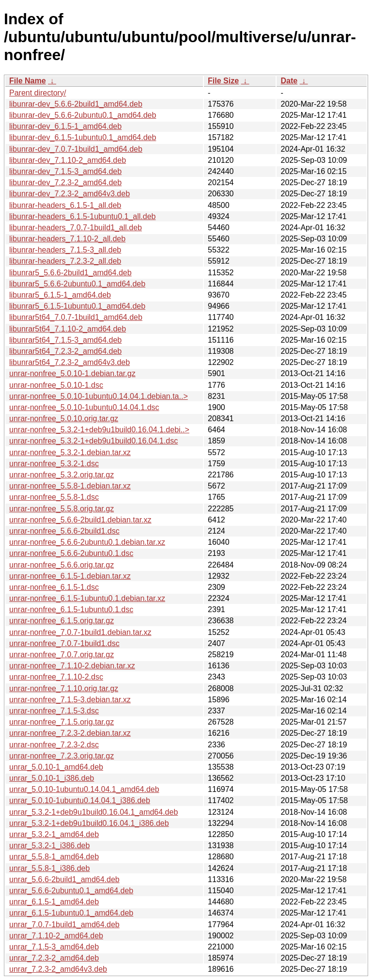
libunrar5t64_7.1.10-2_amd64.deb (68, 329)
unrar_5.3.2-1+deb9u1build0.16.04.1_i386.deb (89, 823)
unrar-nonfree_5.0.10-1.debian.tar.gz (72, 373)
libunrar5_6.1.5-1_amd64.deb (60, 295)
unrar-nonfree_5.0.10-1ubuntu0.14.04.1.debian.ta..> (99, 396)
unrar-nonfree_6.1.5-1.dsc (54, 587)
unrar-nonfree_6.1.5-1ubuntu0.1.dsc (71, 609)
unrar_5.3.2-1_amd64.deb (54, 834)
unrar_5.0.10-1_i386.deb (52, 778)
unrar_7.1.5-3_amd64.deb (54, 947)
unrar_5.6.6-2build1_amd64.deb (64, 879)
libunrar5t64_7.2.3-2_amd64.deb (65, 351)
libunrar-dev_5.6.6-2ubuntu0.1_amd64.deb (83, 115)
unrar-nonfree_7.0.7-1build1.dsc (64, 643)
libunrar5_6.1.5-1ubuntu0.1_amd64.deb (77, 306)
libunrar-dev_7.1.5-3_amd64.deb (65, 171)
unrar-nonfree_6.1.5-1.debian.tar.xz (70, 576)
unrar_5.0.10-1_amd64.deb (56, 767)
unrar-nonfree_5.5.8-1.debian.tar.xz (70, 486)
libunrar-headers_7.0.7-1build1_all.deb (76, 228)
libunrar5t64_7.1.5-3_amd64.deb (65, 340)
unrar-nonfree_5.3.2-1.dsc (54, 464)
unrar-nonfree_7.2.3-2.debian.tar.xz (70, 733)
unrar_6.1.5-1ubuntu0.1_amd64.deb (71, 913)
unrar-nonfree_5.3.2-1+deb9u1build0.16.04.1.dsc (93, 441)
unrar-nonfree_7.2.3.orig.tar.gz (62, 756)
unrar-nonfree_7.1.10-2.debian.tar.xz (72, 666)
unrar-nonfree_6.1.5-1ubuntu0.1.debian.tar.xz (87, 598)
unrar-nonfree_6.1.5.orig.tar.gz (62, 621)
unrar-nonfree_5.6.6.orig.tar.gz (62, 565)
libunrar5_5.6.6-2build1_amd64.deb (70, 273)
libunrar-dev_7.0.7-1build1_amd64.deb (76, 149)
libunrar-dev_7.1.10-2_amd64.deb (68, 160)
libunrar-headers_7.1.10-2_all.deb (67, 239)
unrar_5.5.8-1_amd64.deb (54, 857)
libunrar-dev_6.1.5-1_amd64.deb (65, 126)
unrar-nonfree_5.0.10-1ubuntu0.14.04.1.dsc (84, 407)
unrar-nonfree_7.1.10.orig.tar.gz (64, 688)
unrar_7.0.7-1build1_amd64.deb (64, 925)
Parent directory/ (38, 93)
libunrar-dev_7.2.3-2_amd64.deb (65, 182)
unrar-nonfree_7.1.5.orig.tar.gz (62, 722)
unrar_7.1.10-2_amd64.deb (56, 936)
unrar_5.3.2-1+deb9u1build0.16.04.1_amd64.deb (93, 812)
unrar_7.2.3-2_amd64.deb (54, 958)
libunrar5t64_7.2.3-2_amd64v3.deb (70, 362)
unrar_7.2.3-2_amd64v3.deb (58, 969)
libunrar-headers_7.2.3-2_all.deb (65, 261)
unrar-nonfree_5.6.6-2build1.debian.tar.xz (80, 520)
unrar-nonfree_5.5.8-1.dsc (54, 497)
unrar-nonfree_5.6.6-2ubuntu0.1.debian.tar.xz (87, 542)
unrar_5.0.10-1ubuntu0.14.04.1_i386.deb (80, 800)
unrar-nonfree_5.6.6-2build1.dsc (64, 531)
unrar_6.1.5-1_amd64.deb (54, 902)
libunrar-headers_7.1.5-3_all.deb (65, 250)
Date (289, 81)
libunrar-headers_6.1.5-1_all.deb (65, 205)
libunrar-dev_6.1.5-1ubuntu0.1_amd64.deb (83, 137)
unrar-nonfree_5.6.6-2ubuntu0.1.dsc (71, 553)
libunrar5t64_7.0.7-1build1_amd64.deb (76, 317)
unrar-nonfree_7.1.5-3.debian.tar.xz (70, 700)
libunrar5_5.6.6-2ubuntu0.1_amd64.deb (77, 284)
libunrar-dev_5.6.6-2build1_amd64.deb (76, 104)
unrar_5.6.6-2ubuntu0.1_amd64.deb (71, 891)
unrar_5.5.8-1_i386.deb (49, 868)
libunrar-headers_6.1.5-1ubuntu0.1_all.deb (82, 216)
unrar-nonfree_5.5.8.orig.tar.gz (62, 509)
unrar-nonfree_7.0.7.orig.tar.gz (62, 655)
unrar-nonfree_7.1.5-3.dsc (54, 711)
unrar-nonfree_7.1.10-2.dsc (56, 677)
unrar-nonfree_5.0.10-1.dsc (56, 385)
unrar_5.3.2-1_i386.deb (49, 846)
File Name (28, 81)
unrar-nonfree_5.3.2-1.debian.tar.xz (70, 452)
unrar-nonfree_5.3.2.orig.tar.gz (62, 475)
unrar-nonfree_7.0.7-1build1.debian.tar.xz (80, 632)
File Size (223, 81)
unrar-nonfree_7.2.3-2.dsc (54, 745)
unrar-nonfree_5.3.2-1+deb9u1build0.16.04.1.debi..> (99, 430)
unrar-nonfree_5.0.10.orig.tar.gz (64, 419)
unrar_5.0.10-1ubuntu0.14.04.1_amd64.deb (84, 789)
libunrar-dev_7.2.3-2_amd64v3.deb (70, 194)
